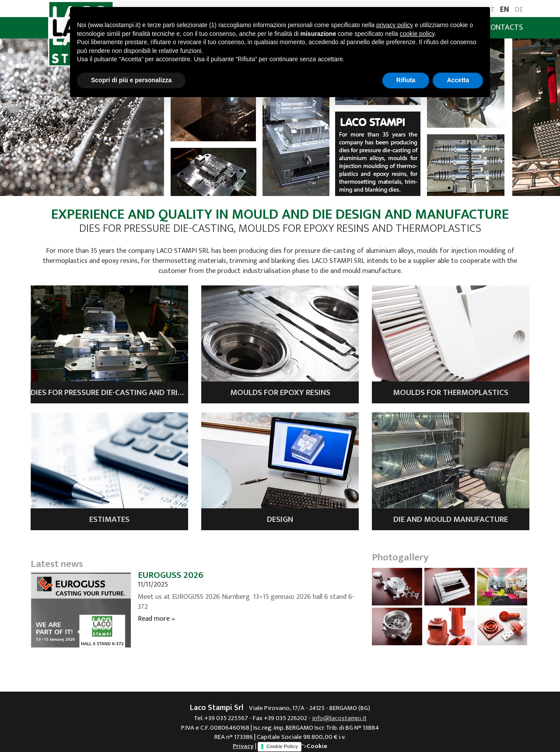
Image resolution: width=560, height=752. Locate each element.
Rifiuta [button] (406, 80)
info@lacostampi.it (339, 718)
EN (505, 10)
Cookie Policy (282, 746)
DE (519, 10)
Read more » (156, 619)
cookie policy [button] (417, 34)
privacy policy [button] (395, 25)
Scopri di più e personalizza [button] (131, 80)
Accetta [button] (458, 80)
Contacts (504, 28)
